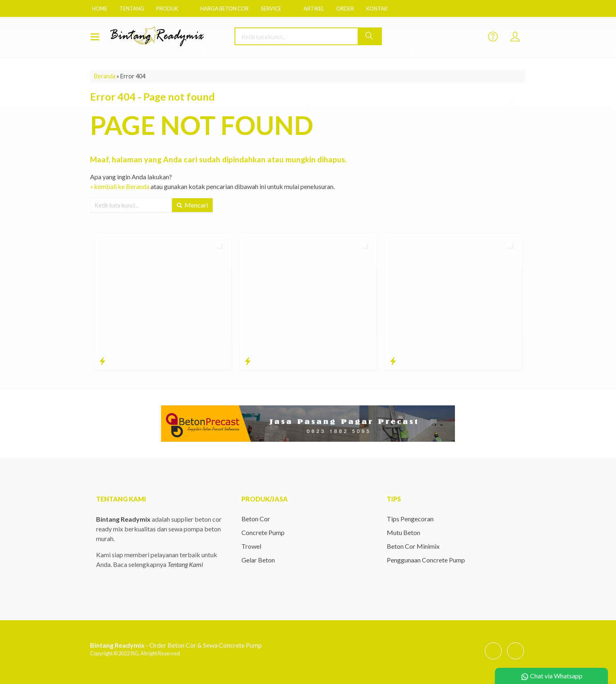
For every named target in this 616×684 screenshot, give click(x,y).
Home (100, 8)
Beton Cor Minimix (413, 546)
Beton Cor (256, 519)
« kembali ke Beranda (120, 186)
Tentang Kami (185, 564)
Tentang (132, 8)
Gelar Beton (258, 560)
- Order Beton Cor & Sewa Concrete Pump (176, 645)
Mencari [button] (192, 205)
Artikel (314, 8)
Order (345, 8)
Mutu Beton (403, 532)
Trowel (251, 546)
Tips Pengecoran (410, 519)
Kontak (377, 8)
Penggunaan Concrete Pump (426, 560)
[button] (369, 36)
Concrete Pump (263, 532)
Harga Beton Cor (224, 8)
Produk (167, 8)
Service (271, 8)
